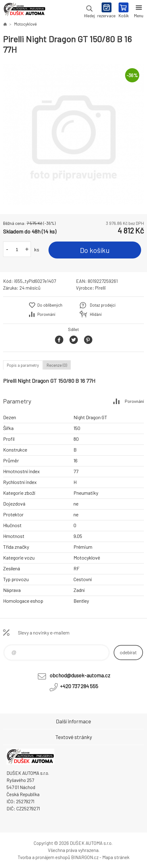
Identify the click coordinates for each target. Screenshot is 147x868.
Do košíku (95, 250)
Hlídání (96, 314)
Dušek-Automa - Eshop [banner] (24, 11)
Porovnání (46, 314)
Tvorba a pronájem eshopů (44, 857)
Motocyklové (25, 24)
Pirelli (101, 288)
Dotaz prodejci (103, 305)
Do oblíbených (50, 305)
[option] (73, 134)
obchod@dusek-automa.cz (80, 675)
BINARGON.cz (85, 857)
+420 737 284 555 (79, 686)
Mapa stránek (116, 857)
